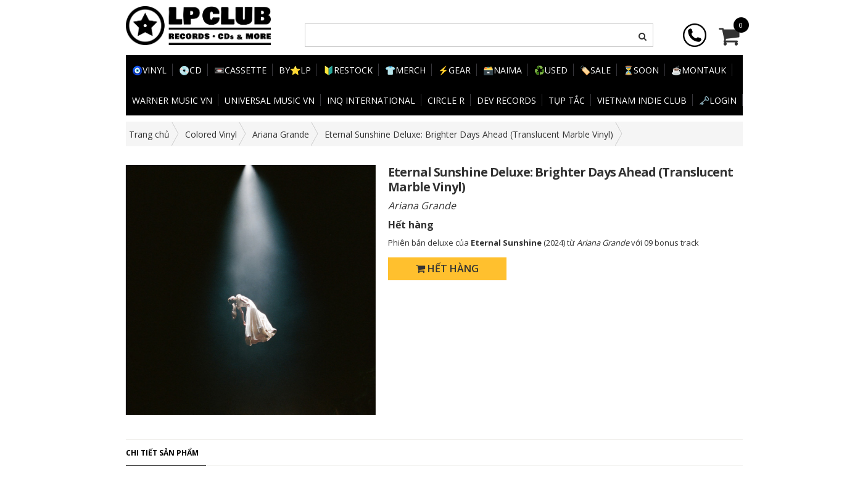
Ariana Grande (281, 134)
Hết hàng (447, 269)
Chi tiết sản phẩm (162, 453)
